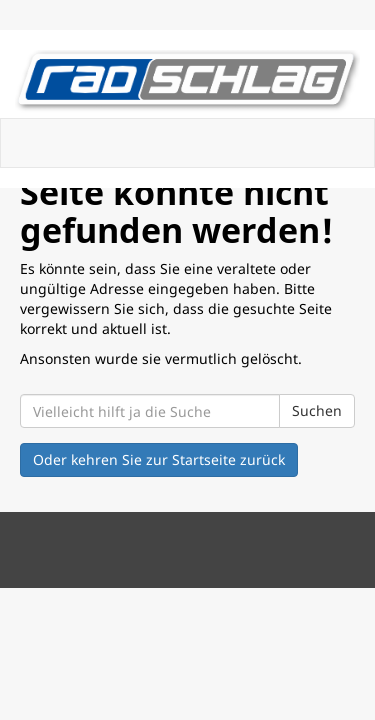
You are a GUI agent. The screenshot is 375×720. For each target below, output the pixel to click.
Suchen (317, 410)
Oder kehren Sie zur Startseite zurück (159, 459)
